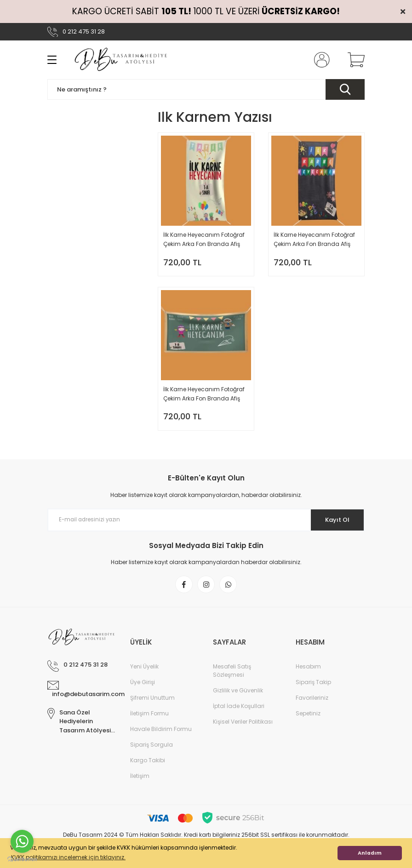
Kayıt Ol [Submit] (334, 526)
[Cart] (354, 60)
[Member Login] (320, 60)
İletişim (140, 785)
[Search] (206, 89)
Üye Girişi (143, 691)
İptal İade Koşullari (239, 715)
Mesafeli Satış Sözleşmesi (232, 679)
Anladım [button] (370, 853)
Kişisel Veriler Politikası (243, 730)
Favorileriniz (312, 706)
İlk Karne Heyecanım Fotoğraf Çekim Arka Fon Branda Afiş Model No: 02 (314, 240)
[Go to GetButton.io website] (22, 859)
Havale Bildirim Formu (161, 738)
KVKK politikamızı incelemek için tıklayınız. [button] (68, 857)
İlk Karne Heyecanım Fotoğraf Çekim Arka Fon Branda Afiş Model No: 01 (204, 240)
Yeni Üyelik (144, 675)
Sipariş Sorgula (152, 753)
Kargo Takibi (148, 769)
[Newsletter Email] (206, 527)
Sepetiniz (308, 722)
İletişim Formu (149, 722)
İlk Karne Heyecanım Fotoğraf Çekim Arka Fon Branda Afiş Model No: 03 (204, 397)
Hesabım (308, 675)
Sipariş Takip (313, 691)
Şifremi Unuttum (152, 706)
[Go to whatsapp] (22, 841)
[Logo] (121, 60)
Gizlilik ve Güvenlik (238, 699)
